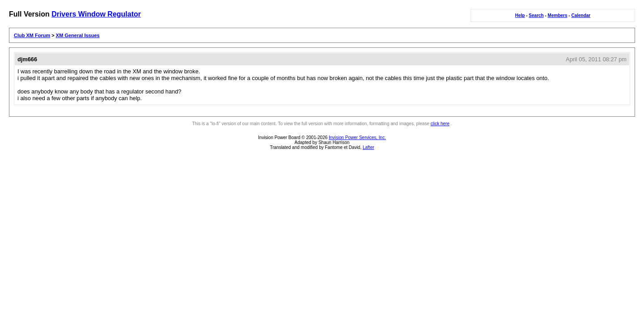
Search (536, 15)
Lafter (369, 147)
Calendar (581, 15)
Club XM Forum (32, 35)
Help (520, 15)
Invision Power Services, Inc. (357, 138)
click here (440, 124)
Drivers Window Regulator (96, 14)
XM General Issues (78, 35)
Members (558, 15)
